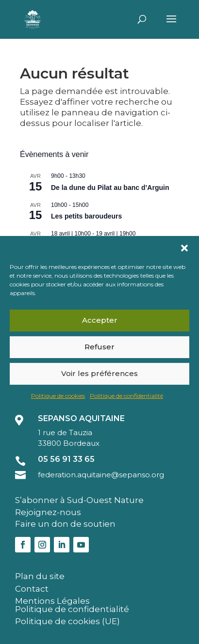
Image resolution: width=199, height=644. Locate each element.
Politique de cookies (58, 395)
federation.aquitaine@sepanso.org (101, 475)
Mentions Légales (52, 601)
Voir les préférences (99, 373)
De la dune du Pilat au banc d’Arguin (110, 188)
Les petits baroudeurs (86, 216)
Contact (32, 589)
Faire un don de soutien (65, 524)
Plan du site (40, 576)
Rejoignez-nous (48, 512)
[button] (184, 248)
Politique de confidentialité (126, 395)
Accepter (100, 320)
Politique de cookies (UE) (67, 621)
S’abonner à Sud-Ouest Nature (79, 500)
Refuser (99, 347)
